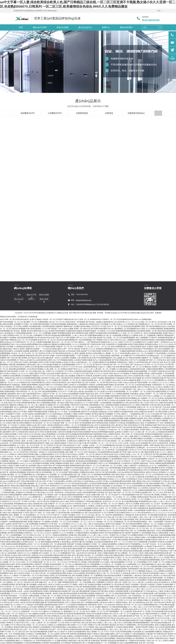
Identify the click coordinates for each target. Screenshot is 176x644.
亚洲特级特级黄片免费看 (140, 445)
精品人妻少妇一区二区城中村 (102, 515)
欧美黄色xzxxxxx (167, 342)
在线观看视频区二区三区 (19, 535)
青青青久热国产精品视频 (45, 506)
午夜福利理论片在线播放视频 (116, 344)
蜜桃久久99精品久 (28, 634)
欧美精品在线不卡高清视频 (98, 324)
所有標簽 (100, 313)
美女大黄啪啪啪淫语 (167, 423)
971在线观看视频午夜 (27, 470)
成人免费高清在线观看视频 (22, 387)
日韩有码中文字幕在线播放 (73, 560)
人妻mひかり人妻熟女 (145, 389)
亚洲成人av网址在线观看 (153, 373)
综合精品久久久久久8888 (84, 403)
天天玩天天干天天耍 (99, 326)
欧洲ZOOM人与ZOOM (15, 549)
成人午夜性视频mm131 (41, 474)
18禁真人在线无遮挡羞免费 (122, 616)
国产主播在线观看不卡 (70, 439)
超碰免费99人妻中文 (37, 351)
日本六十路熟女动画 (72, 602)
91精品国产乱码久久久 (87, 600)
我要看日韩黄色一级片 (117, 434)
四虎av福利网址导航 (156, 483)
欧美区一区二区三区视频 (140, 499)
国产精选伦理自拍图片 (80, 483)
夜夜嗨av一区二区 (117, 441)
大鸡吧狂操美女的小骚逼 (45, 457)
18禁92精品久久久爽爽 (105, 587)
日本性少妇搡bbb (80, 546)
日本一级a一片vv (101, 477)
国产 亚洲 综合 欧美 (156, 362)
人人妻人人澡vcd (78, 335)
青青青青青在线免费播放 (128, 398)
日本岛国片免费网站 (103, 596)
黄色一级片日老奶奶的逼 (111, 549)
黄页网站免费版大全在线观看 (141, 439)
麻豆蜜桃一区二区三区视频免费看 (36, 322)
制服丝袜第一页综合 (52, 358)
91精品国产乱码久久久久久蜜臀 (160, 488)
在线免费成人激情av (137, 394)
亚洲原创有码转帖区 (148, 340)
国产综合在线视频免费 (67, 461)
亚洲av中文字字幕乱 (20, 412)
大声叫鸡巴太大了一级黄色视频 (25, 409)
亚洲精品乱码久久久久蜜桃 (130, 405)
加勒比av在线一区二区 (148, 504)
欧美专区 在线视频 (166, 468)
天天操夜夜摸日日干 (152, 423)
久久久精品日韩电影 (134, 347)
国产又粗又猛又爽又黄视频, (17, 358)
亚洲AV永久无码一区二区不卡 (40, 535)
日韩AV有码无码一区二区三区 (26, 391)
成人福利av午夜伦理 (164, 598)
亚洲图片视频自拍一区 (36, 522)
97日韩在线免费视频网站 (32, 643)
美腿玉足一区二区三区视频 (153, 524)
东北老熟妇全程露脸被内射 (82, 488)
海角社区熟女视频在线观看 (20, 486)
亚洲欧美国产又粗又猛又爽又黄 (152, 405)
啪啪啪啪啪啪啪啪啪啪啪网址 (126, 331)
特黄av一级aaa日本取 (12, 416)
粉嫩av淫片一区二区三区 (48, 582)
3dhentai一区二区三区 (57, 322)
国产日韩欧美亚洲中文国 (96, 344)
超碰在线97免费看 (42, 587)
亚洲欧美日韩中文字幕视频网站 (129, 544)
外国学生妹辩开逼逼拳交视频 (28, 454)
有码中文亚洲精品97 (77, 501)
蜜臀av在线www (6, 342)
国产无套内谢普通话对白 (37, 382)
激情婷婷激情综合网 (137, 369)
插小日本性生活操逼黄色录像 (153, 378)
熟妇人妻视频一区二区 (17, 515)
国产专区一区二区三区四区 (120, 365)
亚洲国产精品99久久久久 (64, 373)
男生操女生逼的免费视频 (66, 340)
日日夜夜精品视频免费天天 (62, 479)
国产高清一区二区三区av (147, 598)
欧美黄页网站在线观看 (52, 367)
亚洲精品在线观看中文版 (89, 427)
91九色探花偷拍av (123, 369)
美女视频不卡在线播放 (8, 338)
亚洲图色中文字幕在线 (117, 423)
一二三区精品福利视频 (93, 407)
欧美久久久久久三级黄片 (115, 342)
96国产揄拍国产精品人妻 (159, 445)
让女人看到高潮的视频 (113, 468)
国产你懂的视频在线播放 (94, 335)
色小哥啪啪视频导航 (113, 463)
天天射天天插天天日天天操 (27, 434)
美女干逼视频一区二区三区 (95, 611)
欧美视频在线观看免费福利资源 (81, 434)
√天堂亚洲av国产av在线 (73, 492)
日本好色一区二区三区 (19, 353)
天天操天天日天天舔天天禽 (83, 373)
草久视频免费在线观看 (115, 636)
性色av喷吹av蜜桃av (38, 528)
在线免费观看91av (160, 380)
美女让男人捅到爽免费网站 (56, 407)
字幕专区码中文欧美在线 (79, 405)
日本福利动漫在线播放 (143, 385)
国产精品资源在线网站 (146, 625)
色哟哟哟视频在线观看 (96, 387)
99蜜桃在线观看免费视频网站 (16, 544)
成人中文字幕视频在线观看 (63, 360)
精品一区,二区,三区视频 (107, 369)
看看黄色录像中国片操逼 (62, 555)
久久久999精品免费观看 (154, 329)
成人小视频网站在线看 (131, 340)
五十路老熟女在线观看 (128, 387)
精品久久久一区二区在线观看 (142, 353)
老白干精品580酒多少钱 (76, 382)
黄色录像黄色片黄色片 (94, 573)
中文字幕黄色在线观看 (140, 492)
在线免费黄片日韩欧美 (156, 542)
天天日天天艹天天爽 (65, 391)
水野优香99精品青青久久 (45, 641)
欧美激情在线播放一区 (91, 331)
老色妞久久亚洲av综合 (84, 418)
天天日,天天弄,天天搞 (112, 632)
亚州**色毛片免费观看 (160, 421)
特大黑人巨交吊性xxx (66, 537)
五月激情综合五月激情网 (130, 463)
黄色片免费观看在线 (118, 347)
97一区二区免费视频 (43, 333)
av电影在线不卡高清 (45, 584)
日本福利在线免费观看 (151, 479)
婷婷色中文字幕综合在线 (104, 454)
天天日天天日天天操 (162, 618)
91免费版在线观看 (137, 535)
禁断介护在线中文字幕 (72, 638)
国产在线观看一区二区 (87, 356)
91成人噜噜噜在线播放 (58, 443)
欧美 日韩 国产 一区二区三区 (21, 459)
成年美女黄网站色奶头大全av (37, 331)
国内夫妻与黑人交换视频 (152, 569)
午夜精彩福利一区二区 (160, 385)
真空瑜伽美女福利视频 (41, 463)
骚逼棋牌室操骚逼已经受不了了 (160, 508)
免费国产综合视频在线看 (32, 326)
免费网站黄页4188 (7, 479)
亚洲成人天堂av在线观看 (76, 573)
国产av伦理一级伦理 (45, 425)
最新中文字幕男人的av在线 (44, 373)
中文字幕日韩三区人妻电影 (77, 562)
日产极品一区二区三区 (123, 558)
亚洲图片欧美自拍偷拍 (82, 326)
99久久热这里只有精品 (22, 573)
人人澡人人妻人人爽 (38, 499)
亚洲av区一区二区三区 (93, 466)
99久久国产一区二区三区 (29, 629)
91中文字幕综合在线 (168, 358)
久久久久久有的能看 (79, 344)
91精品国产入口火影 (57, 623)
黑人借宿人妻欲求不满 (76, 551)
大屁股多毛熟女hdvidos (127, 580)
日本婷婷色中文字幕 (71, 587)
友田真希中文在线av (100, 376)
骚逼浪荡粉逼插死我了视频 (39, 443)
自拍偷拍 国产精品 (60, 551)
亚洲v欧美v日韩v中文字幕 (132, 573)
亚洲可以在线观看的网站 (24, 564)
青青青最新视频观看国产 (67, 418)
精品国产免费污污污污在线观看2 (51, 385)
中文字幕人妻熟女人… (79, 342)
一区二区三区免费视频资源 (68, 416)
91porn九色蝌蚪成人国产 (11, 481)
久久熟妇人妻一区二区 (143, 432)
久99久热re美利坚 (123, 472)
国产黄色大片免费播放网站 (127, 625)
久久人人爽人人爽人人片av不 (98, 535)
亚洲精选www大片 (144, 409)
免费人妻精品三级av (139, 481)
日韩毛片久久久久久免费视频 (28, 553)
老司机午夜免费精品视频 (35, 602)
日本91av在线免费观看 (70, 394)
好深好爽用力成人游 (152, 477)
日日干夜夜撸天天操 (100, 340)
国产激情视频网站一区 (114, 611)
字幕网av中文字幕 (94, 625)
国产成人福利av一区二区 (109, 497)
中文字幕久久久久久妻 (123, 517)
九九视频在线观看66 (46, 454)
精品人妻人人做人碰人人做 (34, 560)
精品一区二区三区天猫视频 (163, 490)
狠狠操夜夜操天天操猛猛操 (114, 378)
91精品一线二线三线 (63, 459)
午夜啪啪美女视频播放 (43, 531)
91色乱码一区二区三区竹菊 (157, 459)
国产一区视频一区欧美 (86, 445)
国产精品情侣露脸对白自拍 (156, 326)
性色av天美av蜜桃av (113, 609)
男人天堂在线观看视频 (83, 340)
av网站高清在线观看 (166, 403)
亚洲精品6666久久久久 (127, 513)
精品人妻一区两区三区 (46, 371)
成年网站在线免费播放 (15, 533)
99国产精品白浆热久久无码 (121, 474)
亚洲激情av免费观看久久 (140, 587)
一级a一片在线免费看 (155, 522)
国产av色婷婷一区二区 (94, 382)
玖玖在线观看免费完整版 (82, 400)
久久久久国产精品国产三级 (52, 329)
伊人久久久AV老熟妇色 (19, 382)
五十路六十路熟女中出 (107, 389)
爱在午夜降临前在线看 (80, 333)
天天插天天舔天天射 (21, 623)
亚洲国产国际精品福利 (37, 407)
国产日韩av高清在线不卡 (97, 409)
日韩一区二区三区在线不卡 (111, 495)
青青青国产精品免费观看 (51, 643)
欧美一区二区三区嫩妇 (50, 380)
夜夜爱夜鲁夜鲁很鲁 (165, 338)
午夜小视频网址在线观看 (37, 614)
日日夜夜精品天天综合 (134, 479)
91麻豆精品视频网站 (117, 562)
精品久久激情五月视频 (150, 347)
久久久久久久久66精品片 (20, 593)
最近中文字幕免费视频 (91, 564)
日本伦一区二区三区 (114, 409)
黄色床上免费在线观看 (160, 533)
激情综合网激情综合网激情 (158, 351)
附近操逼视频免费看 (135, 546)
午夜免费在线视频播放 (102, 526)
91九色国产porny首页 (105, 391)
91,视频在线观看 (61, 641)
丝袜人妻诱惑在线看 (15, 513)
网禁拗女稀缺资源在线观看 (39, 430)
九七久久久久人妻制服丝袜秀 (123, 578)
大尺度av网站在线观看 (120, 540)
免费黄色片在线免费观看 (107, 362)
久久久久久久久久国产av (159, 499)
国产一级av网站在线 (164, 504)
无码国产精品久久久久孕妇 (149, 430)
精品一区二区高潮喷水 (16, 517)
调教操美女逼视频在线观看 (61, 344)
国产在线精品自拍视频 (8, 434)
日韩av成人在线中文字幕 (151, 400)
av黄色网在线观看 (48, 326)
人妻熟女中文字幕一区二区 (51, 394)
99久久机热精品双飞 (7, 333)
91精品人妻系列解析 (30, 362)
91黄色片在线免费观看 (8, 360)
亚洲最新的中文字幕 (46, 524)
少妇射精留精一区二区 (68, 558)
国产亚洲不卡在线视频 (130, 584)
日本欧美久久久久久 (88, 349)
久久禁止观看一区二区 (52, 369)
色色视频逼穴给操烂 (91, 508)
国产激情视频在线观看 (88, 587)
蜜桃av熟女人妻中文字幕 (40, 486)
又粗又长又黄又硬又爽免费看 (148, 468)
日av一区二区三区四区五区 (12, 362)
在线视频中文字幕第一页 (23, 324)
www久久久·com (26, 463)
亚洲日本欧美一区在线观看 (75, 322)
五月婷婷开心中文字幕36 (64, 371)
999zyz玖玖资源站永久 (162, 582)
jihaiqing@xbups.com (84, 300)
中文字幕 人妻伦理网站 (143, 421)
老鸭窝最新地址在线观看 (59, 591)
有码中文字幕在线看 (83, 569)
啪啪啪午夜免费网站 (162, 436)
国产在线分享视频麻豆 (162, 349)
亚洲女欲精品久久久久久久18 (29, 546)
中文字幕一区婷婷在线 (55, 492)
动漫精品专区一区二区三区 (105, 593)
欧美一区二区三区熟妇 (29, 371)
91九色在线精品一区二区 (119, 486)
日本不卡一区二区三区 (115, 326)
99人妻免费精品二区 (119, 329)
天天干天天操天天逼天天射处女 (66, 454)
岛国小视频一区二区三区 (74, 452)
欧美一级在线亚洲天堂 (65, 378)
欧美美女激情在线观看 (58, 430)
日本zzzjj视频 (117, 358)
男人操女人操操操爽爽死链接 (86, 367)
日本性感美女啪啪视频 (58, 324)
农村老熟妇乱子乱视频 (140, 558)
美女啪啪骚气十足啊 (111, 398)
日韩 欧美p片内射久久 (107, 602)
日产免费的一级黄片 (77, 584)
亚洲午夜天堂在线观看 (133, 378)
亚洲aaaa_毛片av (152, 571)
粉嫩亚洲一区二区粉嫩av (150, 358)
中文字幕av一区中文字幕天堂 (38, 501)
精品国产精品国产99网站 (145, 627)
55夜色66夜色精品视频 (24, 537)
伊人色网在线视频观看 (17, 356)
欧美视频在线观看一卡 (70, 356)
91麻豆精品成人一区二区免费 (87, 362)
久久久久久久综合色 (166, 344)
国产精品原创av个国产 (165, 551)
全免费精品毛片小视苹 (28, 396)
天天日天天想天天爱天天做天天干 (45, 537)
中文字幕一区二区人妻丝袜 (30, 416)
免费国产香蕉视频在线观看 (61, 333)
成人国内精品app (139, 602)
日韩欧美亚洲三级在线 (26, 432)
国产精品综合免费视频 (17, 329)
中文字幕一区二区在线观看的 (136, 562)
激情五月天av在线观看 (45, 409)
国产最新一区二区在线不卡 (10, 425)
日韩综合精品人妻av (33, 365)
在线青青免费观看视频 (51, 398)
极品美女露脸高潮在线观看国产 (73, 495)
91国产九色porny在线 (126, 382)
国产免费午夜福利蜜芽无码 (101, 329)
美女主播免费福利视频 (130, 501)
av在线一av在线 (129, 443)
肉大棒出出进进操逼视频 (109, 457)
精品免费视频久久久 (115, 333)
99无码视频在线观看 (155, 537)
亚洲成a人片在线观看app (152, 427)
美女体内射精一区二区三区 (124, 385)
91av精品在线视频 (96, 421)
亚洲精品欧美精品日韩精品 (47, 510)
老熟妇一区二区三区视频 (75, 407)
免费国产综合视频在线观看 (124, 412)
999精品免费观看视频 (98, 479)
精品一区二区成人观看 (46, 513)
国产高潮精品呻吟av (20, 398)
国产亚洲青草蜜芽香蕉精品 (82, 459)
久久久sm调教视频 (138, 571)
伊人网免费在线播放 (37, 593)
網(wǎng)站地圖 (90, 313)
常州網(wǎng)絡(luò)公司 (114, 313)
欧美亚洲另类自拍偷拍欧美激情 (161, 587)
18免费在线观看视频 (43, 342)
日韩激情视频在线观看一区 (25, 333)
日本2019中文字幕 (167, 477)
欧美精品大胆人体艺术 (110, 614)
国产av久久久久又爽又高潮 (86, 338)
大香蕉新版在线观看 (112, 405)
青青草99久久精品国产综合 (101, 540)
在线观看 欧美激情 (81, 636)
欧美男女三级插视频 (164, 497)
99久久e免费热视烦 (21, 407)
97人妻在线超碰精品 (137, 634)
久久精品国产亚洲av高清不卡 (81, 470)
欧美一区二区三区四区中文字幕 (39, 353)
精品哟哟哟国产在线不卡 (121, 459)
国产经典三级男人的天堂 (129, 452)
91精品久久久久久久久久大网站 (22, 373)
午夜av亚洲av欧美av (144, 513)
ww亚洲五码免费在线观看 (83, 360)
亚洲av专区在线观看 (118, 400)
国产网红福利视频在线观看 (163, 454)
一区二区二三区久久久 (87, 522)
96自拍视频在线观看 (50, 636)
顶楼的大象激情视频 (72, 519)
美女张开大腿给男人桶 (56, 571)
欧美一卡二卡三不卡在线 (123, 542)
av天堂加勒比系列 (45, 421)
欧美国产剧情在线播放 (57, 331)
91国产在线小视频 (36, 477)
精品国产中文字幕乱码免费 (91, 351)
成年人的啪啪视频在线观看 (47, 403)
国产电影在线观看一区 (143, 382)
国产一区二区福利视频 (83, 582)
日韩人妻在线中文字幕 (119, 425)
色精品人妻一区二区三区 (146, 407)
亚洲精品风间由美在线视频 (93, 398)
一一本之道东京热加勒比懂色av (51, 349)
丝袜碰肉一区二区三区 (79, 409)
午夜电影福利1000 (12, 396)
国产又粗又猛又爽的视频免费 (79, 591)
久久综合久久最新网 (50, 533)
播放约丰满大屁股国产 (114, 524)
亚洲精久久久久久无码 (78, 625)
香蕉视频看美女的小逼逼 (136, 329)
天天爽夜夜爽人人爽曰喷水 (132, 575)
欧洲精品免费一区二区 (100, 510)
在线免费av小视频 (70, 414)
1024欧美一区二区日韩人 (63, 400)
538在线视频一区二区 (31, 488)
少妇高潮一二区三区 (112, 387)
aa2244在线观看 (142, 443)
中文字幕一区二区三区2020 (153, 365)
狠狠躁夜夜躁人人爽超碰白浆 (77, 324)
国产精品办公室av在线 (36, 358)
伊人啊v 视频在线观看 (22, 448)
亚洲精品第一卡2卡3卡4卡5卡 (147, 448)
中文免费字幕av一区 (27, 575)
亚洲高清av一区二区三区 (33, 533)
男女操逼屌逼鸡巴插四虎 (156, 450)
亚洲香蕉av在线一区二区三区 (18, 335)
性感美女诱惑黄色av (116, 376)
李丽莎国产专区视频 (74, 544)
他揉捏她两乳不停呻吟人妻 (120, 396)
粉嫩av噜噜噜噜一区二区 (32, 483)
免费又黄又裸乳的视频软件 (22, 423)
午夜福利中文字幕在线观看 (74, 468)
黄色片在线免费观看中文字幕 (138, 483)
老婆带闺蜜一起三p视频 (120, 356)
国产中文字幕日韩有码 (137, 356)
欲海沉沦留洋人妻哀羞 (150, 575)
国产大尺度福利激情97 (127, 448)
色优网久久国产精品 (159, 367)
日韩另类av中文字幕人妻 (105, 517)
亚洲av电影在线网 (28, 481)
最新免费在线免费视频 (17, 369)
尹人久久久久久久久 (160, 513)
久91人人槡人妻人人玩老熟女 (142, 582)
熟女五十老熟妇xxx (23, 400)
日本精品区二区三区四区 (13, 326)
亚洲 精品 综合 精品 (123, 445)
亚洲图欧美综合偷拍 (87, 472)
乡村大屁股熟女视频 (140, 600)
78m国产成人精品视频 (28, 466)
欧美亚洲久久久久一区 (126, 322)
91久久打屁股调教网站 (54, 427)
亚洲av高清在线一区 (142, 515)
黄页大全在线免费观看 (83, 423)
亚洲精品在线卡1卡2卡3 (63, 483)
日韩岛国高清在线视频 (56, 452)
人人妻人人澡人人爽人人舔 (117, 629)
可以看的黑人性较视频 (16, 620)
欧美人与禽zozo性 (36, 441)
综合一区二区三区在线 (154, 528)
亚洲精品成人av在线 (106, 412)
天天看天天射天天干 (30, 513)
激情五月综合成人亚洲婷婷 (156, 472)
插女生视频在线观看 (159, 391)
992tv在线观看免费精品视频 (30, 378)
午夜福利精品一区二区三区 (141, 596)
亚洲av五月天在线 (59, 531)
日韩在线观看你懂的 (89, 492)
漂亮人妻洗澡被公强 (79, 555)
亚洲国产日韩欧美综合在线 (161, 371)
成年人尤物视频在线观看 (89, 602)
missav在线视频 (61, 506)
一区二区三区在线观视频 (80, 421)
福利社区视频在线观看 (65, 517)
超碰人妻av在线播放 (68, 376)
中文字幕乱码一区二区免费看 (111, 564)
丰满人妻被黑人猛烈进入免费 (26, 510)
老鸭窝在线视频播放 (139, 526)
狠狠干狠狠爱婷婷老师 (66, 582)
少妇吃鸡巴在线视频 (64, 432)
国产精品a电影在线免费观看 (165, 331)
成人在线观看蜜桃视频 (67, 365)
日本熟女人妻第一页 (21, 441)
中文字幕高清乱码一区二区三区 (24, 342)
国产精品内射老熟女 (138, 472)
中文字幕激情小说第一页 (52, 495)
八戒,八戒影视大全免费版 (43, 405)
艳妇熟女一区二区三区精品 (19, 461)
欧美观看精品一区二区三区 (36, 515)
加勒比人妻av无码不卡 (20, 439)
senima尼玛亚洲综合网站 (62, 387)
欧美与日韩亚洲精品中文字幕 (26, 609)
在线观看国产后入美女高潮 (112, 584)
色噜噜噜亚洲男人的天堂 (37, 580)
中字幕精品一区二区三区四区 (113, 407)
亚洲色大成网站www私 (29, 425)
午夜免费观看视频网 (84, 510)
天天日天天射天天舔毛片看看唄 (133, 506)
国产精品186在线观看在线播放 (71, 398)
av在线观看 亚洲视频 (21, 351)
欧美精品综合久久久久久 (148, 466)
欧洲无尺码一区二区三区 (47, 340)
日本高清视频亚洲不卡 (137, 591)
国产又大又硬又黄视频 (61, 405)
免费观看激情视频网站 (112, 421)
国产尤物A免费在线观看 (92, 549)
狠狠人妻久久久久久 (156, 558)
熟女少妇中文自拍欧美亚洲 (134, 376)
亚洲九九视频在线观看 (106, 553)
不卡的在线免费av (125, 353)
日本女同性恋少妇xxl (16, 367)
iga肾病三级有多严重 (13, 524)
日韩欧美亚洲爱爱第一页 (107, 461)
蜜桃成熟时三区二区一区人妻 (74, 611)
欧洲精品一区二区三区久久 (33, 526)
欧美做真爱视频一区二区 (123, 391)
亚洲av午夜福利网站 (132, 430)
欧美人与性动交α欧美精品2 (123, 349)
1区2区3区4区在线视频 (55, 614)
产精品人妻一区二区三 (154, 641)
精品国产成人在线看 (104, 338)
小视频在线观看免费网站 (155, 369)
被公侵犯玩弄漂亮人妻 (134, 403)
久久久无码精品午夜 (130, 324)
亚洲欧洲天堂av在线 (12, 378)
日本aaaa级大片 (117, 380)
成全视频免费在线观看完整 (37, 571)
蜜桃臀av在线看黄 (51, 522)
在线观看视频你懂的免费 (18, 522)
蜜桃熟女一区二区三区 (65, 389)
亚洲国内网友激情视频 (41, 324)
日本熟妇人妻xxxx (9, 551)
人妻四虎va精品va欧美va (130, 609)
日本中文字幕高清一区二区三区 (129, 461)
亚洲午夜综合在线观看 (26, 531)
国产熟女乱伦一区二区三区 (135, 528)
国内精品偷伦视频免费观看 (61, 335)
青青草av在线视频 (28, 587)
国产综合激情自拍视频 (71, 499)
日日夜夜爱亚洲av (37, 600)
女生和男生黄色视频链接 (53, 508)
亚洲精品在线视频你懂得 (154, 434)
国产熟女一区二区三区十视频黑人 (113, 504)
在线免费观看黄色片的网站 (39, 591)
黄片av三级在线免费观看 (102, 360)
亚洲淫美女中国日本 (34, 472)
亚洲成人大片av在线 (107, 331)
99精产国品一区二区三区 (122, 492)
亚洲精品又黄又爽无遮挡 (102, 371)
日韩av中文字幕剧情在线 (134, 555)
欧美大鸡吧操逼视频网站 (13, 495)
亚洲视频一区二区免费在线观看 (61, 474)
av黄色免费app (65, 542)
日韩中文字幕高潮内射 (151, 470)
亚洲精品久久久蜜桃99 (130, 335)
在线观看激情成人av (35, 398)
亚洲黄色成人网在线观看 (77, 535)
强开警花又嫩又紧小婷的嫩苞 (102, 414)
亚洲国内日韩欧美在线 (82, 378)
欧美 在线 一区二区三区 (143, 457)
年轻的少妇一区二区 (116, 430)
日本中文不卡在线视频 (133, 342)
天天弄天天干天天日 (68, 367)
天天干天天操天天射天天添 (140, 396)
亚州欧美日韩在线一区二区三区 (58, 528)
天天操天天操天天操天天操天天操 (23, 506)
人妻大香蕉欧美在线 (84, 358)
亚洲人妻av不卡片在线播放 (119, 373)
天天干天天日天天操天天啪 (50, 376)
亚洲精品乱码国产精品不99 (155, 425)
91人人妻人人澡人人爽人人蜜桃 (122, 436)
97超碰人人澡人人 (151, 376)
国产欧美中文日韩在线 (101, 365)
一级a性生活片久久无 (129, 490)
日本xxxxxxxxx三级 (11, 546)
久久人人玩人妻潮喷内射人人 (34, 497)
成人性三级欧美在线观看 (132, 358)
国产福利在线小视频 (100, 488)
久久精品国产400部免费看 (34, 605)
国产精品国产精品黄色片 (15, 558)
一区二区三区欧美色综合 (122, 499)
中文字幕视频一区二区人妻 (83, 347)
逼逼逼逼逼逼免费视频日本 (27, 338)
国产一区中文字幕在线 (72, 349)
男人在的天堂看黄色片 (74, 531)
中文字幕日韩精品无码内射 (61, 353)
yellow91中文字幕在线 (41, 450)
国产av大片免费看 (132, 504)
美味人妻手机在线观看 (143, 519)
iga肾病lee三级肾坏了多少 (124, 432)
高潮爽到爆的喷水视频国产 (92, 448)
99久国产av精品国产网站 (112, 506)
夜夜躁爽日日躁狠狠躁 (92, 560)
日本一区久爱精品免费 (58, 544)
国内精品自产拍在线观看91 (144, 349)
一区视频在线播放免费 (127, 351)
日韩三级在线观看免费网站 (47, 391)
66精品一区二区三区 (141, 567)
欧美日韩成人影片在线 (12, 403)
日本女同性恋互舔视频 (35, 369)
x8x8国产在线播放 (97, 378)
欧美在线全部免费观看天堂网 (134, 326)
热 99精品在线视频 (136, 373)
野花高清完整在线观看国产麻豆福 (85, 432)
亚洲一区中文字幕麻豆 (103, 394)
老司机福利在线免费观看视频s (87, 461)
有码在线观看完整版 (79, 387)
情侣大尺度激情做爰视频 (153, 333)
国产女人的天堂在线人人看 (161, 322)
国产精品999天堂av (44, 338)
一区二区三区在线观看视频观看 (123, 338)
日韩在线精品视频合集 (11, 389)
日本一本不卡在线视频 (12, 634)
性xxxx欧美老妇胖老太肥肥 (43, 360)
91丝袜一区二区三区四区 (91, 504)
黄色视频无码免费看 (13, 421)
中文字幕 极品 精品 (93, 457)
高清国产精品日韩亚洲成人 (43, 551)
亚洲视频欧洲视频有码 (132, 636)
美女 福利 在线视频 (75, 575)
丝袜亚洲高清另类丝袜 (73, 448)
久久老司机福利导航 (141, 362)
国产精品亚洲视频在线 (113, 533)
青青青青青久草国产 (64, 540)
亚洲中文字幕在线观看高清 (79, 609)
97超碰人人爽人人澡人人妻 (33, 508)
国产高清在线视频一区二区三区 (11, 322)
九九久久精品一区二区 (143, 322)
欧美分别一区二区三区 (87, 439)
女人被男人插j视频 (78, 353)
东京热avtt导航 (16, 555)
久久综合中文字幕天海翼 (32, 380)
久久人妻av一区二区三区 (26, 445)
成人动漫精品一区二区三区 (43, 387)
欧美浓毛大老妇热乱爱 (116, 477)
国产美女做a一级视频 (93, 322)
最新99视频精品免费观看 (50, 542)
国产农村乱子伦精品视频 (101, 486)
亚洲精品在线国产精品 (69, 369)
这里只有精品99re (90, 452)
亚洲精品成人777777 (56, 412)
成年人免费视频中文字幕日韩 (40, 335)
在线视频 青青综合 (151, 540)
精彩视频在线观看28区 (159, 515)
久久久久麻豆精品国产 (35, 578)
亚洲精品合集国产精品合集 (55, 351)
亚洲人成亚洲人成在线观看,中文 (85, 391)
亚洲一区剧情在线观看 (162, 441)
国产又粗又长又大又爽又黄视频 (64, 338)
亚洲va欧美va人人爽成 (154, 591)
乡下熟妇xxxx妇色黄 (24, 360)
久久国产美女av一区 (159, 616)
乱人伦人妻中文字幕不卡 (101, 400)
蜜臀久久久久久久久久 (145, 380)
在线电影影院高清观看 (58, 573)
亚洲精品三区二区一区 (25, 405)
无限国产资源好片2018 (104, 439)
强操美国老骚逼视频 (119, 607)
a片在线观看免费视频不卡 (101, 459)
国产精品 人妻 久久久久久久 (73, 508)
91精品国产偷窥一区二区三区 (63, 423)
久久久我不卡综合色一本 (150, 544)
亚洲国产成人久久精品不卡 (119, 535)
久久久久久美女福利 (152, 414)
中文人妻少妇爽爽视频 (30, 524)
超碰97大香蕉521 (70, 385)
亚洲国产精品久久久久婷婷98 (137, 488)
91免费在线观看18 (55, 490)
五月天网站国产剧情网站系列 (71, 643)
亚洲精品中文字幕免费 (24, 492)
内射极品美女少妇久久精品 (59, 501)
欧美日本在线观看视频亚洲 (102, 358)
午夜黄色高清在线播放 (124, 638)
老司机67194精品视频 (94, 353)
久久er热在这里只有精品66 (162, 439)
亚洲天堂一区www (78, 457)
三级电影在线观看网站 (60, 535)
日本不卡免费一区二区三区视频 (159, 562)
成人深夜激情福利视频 (37, 427)
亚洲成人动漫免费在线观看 (119, 591)
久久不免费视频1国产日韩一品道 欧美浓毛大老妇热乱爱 (76, 553)
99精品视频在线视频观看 (165, 340)
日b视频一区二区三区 (85, 526)
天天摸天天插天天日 (115, 340)
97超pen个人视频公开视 (107, 367)
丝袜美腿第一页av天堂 (122, 439)
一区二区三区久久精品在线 (134, 477)
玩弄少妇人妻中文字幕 (43, 481)
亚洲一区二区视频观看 (147, 335)
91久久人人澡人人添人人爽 (87, 369)
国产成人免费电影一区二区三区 (126, 553)
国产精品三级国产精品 (65, 403)
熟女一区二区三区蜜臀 (102, 380)
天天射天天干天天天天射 (137, 450)
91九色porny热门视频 (162, 564)
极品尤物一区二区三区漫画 (112, 466)
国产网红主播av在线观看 (47, 389)
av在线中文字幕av (69, 362)
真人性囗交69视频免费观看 (50, 569)
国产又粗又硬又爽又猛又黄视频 (98, 396)
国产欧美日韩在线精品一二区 (11, 596)
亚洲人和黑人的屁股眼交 (153, 418)
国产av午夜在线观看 (146, 441)
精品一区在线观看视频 (72, 412)
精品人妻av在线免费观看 (46, 434)
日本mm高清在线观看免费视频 (27, 344)
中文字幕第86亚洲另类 (35, 436)
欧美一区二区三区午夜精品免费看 (43, 347)
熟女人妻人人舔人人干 (70, 600)
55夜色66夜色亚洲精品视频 (10, 542)
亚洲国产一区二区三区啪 (141, 391)
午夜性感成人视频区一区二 (46, 540)
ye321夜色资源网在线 (137, 486)
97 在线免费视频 (130, 407)
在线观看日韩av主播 (40, 504)
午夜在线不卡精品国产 (148, 584)
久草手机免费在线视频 (50, 365)
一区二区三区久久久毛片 (114, 443)
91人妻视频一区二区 (110, 353)
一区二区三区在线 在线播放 (69, 522)
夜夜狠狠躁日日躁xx (101, 434)
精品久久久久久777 (129, 409)
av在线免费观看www (88, 638)
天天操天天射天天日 (151, 403)
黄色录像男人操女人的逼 (40, 448)
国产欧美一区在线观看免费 (118, 450)
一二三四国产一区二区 (14, 380)
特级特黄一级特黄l (51, 593)
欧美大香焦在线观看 (33, 329)
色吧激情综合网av (151, 344)
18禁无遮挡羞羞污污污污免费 (98, 562)
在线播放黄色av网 (137, 414)
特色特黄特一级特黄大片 (38, 452)
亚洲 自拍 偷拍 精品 (89, 623)
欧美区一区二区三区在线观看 (38, 544)
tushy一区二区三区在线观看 (27, 340)
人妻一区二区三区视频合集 (141, 367)
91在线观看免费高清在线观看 (108, 452)
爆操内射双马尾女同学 (34, 356)
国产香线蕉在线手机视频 (96, 342)
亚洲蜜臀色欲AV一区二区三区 (149, 324)
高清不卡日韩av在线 (168, 560)
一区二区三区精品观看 (117, 470)
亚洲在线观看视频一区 (142, 371)
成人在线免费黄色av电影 (26, 457)
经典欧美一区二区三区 (64, 347)
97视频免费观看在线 (150, 605)
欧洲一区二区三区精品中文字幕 (47, 445)
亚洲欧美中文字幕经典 (84, 376)
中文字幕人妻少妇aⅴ (78, 396)
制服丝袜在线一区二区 (8, 607)
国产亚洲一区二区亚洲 (154, 360)
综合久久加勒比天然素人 (151, 342)
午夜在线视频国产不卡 (43, 479)
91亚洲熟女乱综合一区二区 (156, 356)
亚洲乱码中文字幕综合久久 (12, 488)
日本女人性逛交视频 (124, 623)
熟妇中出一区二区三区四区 (106, 519)
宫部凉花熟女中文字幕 (122, 416)
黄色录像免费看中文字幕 (113, 551)
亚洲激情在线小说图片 (61, 425)
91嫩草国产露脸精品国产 (64, 326)
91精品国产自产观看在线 (155, 634)
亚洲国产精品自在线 (87, 394)
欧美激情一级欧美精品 (64, 618)
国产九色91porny (136, 365)
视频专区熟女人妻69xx (11, 349)
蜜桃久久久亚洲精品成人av (144, 436)
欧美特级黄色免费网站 (54, 499)
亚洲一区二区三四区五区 (160, 409)
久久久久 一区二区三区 (102, 347)
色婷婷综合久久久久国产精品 (60, 486)
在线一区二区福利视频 (138, 531)
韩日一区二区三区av (156, 492)
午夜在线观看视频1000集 (38, 490)
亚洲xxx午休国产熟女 (134, 400)
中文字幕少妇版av (115, 324)
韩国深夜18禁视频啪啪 (104, 349)
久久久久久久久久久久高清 (162, 589)
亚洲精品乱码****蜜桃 (125, 362)
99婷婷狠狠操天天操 (96, 405)
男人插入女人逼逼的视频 (112, 335)
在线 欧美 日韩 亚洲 (36, 519)
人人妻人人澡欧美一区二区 (39, 623)
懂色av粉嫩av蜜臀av (56, 468)
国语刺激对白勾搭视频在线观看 (20, 618)
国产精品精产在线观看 (130, 533)
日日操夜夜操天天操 (126, 457)
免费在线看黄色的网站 (101, 436)
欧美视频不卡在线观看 (19, 580)
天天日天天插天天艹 (54, 515)
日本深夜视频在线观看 (36, 638)
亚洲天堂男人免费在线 (30, 555)
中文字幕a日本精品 (42, 575)
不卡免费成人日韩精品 (94, 506)
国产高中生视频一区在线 (52, 356)
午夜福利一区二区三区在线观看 (45, 418)
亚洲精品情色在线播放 (74, 331)
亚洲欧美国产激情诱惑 (99, 641)
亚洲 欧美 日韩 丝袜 (43, 616)
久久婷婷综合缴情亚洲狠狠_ (125, 627)
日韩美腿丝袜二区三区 (121, 522)
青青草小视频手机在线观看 (29, 349)
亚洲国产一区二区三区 (86, 454)
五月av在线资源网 (46, 555)
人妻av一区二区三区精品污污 (97, 430)
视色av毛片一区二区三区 (61, 342)
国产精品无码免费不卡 (12, 371)
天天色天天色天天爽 (81, 537)
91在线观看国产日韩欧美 (86, 385)
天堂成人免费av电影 (93, 495)
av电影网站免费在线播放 (83, 371)
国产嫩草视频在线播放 (28, 540)
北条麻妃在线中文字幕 (107, 620)
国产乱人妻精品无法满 (161, 389)
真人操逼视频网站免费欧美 (152, 632)
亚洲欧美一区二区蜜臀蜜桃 (93, 575)
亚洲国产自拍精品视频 (33, 517)
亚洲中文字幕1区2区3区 (146, 387)
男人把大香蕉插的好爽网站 (76, 430)
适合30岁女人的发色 (96, 528)
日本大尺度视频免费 (75, 497)
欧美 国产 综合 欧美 (163, 407)
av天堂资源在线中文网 (160, 474)
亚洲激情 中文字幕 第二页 (81, 450)
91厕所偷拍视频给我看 (167, 535)
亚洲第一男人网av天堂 (82, 329)
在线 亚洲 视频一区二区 (106, 571)
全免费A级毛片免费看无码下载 (78, 441)
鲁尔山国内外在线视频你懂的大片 (37, 414)
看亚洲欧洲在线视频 (123, 367)
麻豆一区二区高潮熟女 (49, 416)
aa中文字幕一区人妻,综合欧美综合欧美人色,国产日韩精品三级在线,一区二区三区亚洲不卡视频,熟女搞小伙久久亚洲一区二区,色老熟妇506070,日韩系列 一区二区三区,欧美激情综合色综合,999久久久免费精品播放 (76, 319)
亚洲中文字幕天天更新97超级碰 (50, 362)
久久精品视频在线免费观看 (100, 474)
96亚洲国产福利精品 (109, 625)
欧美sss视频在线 (45, 344)
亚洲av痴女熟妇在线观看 (112, 575)
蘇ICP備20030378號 (77, 313)
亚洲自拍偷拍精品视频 (20, 443)
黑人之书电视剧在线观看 (92, 643)
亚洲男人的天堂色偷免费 (34, 367)
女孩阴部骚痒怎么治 (109, 322)
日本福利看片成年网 (45, 609)
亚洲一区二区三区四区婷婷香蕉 (55, 441)
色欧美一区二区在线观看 (96, 598)
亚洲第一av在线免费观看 (102, 403)
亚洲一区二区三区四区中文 (133, 333)
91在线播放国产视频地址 (30, 376)
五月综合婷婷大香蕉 (73, 351)
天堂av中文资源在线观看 (144, 593)
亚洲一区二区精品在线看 (135, 434)
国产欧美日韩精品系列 (120, 360)
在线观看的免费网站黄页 (28, 389)
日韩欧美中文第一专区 (110, 351)
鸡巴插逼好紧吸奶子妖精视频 (18, 430)
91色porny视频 (68, 329)
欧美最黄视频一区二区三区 (52, 472)
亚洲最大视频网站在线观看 (133, 418)
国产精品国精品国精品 (134, 470)
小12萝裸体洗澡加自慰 (22, 347)
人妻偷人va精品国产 (130, 466)
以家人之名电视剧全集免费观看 (163, 432)
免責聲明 (158, 313)
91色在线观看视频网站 (138, 459)
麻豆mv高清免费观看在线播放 (122, 371)
